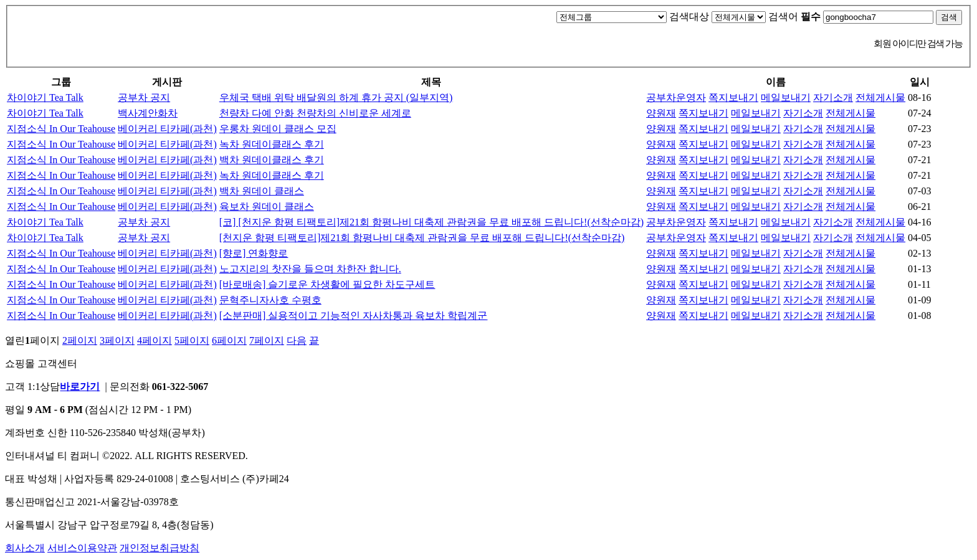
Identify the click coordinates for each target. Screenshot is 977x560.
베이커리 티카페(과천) (167, 129)
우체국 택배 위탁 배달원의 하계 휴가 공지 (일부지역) (336, 97)
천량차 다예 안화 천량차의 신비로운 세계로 (315, 113)
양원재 (661, 113)
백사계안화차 (148, 113)
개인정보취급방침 (160, 548)
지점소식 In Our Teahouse (61, 129)
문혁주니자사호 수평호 (270, 300)
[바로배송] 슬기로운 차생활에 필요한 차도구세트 (327, 284)
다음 (297, 340)
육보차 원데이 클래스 (267, 206)
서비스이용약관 (82, 548)
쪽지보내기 (733, 97)
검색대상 (689, 17)
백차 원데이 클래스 (262, 191)
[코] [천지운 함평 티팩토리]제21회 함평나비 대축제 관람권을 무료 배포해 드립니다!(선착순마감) (431, 222)
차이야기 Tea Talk (45, 97)
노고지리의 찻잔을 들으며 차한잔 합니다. (310, 269)
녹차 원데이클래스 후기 (272, 144)
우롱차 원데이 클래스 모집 (278, 129)
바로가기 (80, 387)
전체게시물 (880, 97)
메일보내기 (786, 97)
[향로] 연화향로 (254, 253)
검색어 (794, 17)
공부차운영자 (676, 97)
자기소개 (833, 97)
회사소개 (25, 548)
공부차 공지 (144, 97)
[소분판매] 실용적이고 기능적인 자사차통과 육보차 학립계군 (354, 316)
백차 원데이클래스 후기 (272, 160)
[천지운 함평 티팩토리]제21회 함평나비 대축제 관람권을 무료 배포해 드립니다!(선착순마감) (422, 238)
